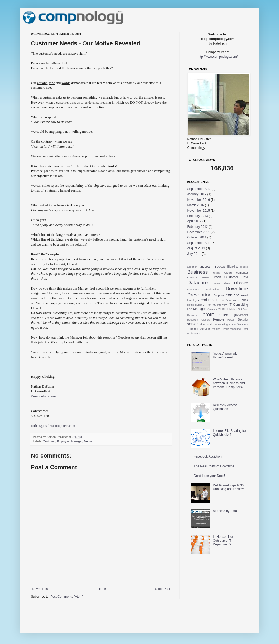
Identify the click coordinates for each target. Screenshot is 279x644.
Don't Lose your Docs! (209, 476)
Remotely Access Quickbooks (225, 407)
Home (102, 589)
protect (224, 315)
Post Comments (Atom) (67, 597)
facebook (231, 300)
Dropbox (219, 295)
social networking (218, 324)
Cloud (228, 273)
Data (245, 277)
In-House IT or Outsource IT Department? (223, 541)
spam (232, 324)
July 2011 (194, 254)
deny (227, 283)
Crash (217, 277)
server (193, 324)
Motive (88, 441)
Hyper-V (200, 305)
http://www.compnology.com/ (218, 57)
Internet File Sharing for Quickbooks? (229, 433)
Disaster (241, 283)
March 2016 (196, 205)
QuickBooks (241, 315)
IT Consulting (238, 305)
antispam (206, 267)
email (244, 295)
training (216, 329)
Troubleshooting (232, 329)
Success (243, 324)
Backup (220, 267)
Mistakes (212, 309)
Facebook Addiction (208, 456)
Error (222, 300)
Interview (222, 305)
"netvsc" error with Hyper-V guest (226, 356)
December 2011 (199, 232)
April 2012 (194, 221)
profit (208, 314)
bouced (244, 267)
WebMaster (194, 333)
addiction (192, 267)
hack (245, 300)
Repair (231, 320)
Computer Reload (198, 277)
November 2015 (199, 211)
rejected (205, 320)
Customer (49, 441)
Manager (77, 441)
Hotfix (191, 305)
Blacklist (233, 267)
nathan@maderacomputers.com (53, 426)
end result (209, 300)
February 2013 (198, 216)
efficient (232, 295)
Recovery (193, 320)
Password (193, 315)
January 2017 (197, 194)
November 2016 (199, 200)
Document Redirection (203, 289)
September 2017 (199, 189)
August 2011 (196, 248)
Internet (211, 305)
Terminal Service (199, 329)
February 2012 (198, 227)
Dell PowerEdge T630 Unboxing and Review (228, 487)
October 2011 (197, 237)
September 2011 (199, 243)
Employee (63, 441)
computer (242, 273)
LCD (190, 309)
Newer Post (41, 589)
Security (243, 319)
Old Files (243, 309)
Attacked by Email (225, 511)
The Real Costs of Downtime (214, 466)
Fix (239, 300)
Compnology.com (43, 396)
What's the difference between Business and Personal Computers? (229, 383)
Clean (216, 273)
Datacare (198, 283)
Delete (216, 283)
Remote (219, 319)
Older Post (163, 589)
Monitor (223, 309)
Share (203, 324)
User (245, 329)
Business (198, 272)
